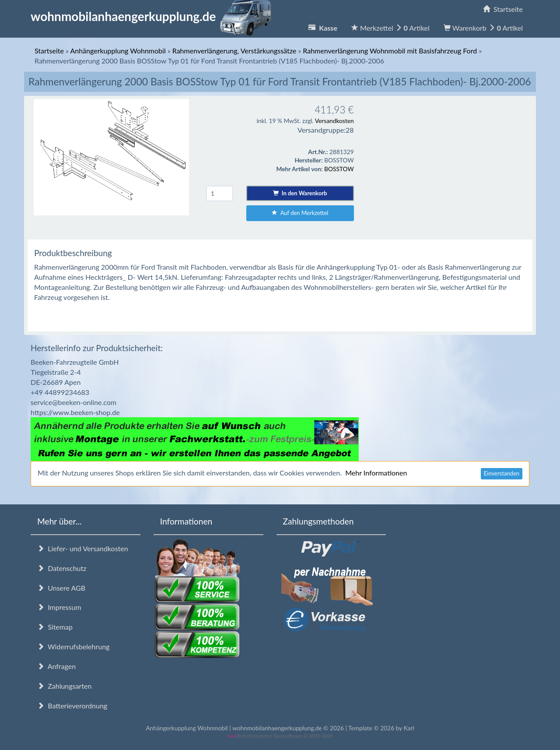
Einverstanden (502, 473)
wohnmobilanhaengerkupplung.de (154, 16)
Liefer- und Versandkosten (83, 548)
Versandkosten (334, 121)
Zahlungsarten (64, 686)
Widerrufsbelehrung (73, 646)
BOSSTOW (339, 169)
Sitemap (55, 627)
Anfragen (56, 666)
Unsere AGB (61, 588)
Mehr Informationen (376, 473)
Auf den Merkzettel (300, 213)
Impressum (59, 607)
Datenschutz (62, 568)
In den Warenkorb (300, 193)
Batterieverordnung (72, 706)
